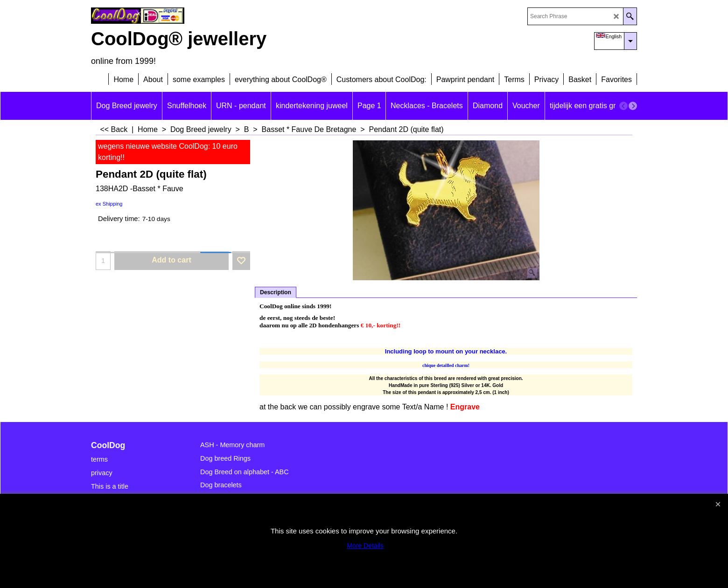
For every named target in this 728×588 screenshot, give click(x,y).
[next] (633, 106)
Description (276, 292)
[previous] (623, 106)
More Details (365, 546)
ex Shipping (109, 204)
